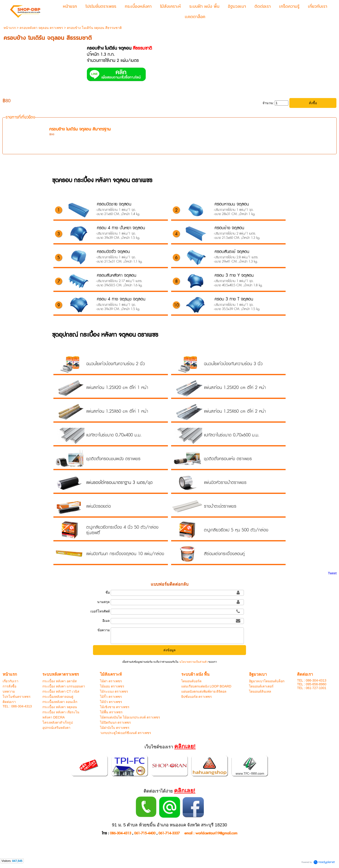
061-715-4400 (145, 833)
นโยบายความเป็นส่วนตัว (193, 662)
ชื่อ (108, 592)
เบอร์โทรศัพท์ (100, 611)
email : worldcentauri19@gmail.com (211, 833)
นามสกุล (103, 602)
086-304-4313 (121, 833)
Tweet (332, 573)
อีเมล (106, 621)
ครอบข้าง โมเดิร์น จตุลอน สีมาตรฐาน (80, 129)
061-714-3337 (169, 833)
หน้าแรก (10, 28)
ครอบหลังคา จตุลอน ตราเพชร (41, 28)
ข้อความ (104, 630)
